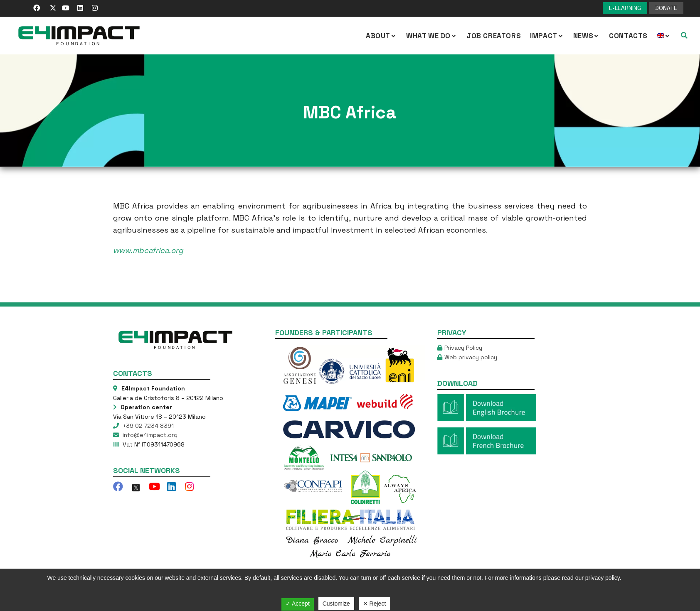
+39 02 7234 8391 (147, 426)
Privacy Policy (463, 348)
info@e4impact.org (149, 435)
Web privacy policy (471, 357)
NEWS (587, 36)
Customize (336, 604)
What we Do (432, 36)
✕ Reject (375, 604)
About (381, 36)
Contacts (628, 36)
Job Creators (494, 36)
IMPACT (547, 36)
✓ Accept (298, 604)
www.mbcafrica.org (148, 250)
